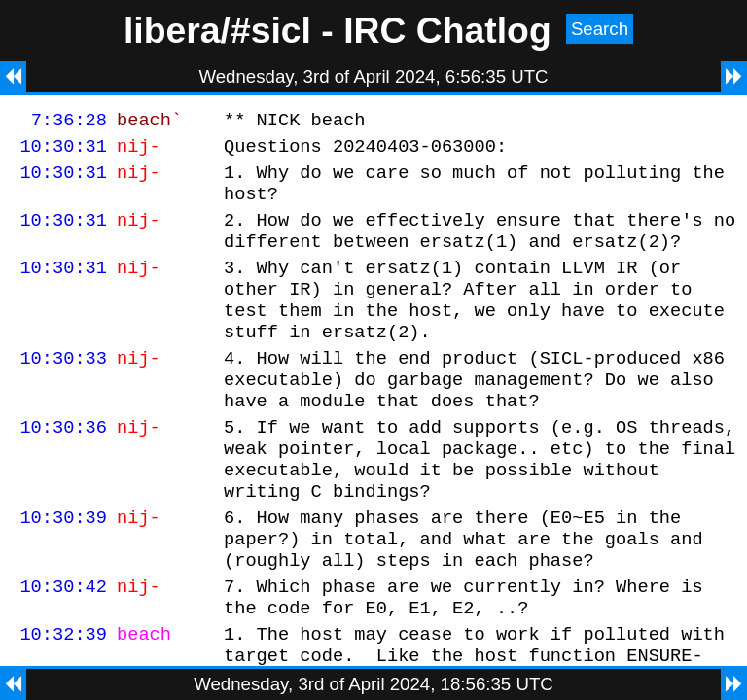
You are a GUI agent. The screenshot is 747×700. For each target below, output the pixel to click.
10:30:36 (63, 467)
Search (600, 29)
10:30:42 (63, 647)
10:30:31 (63, 151)
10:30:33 (63, 389)
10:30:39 (63, 569)
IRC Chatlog (447, 30)
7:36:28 (69, 122)
